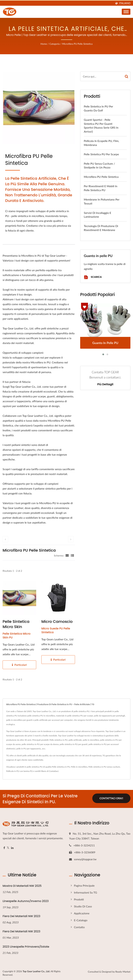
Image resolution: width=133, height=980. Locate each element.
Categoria (54, 44)
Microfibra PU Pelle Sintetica (77, 44)
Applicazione (82, 913)
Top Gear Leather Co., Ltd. (36, 971)
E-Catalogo (81, 920)
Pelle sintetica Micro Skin (16, 624)
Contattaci (54, 771)
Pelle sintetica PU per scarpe (101, 154)
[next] (71, 539)
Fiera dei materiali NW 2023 (21, 916)
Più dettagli (105, 384)
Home (44, 44)
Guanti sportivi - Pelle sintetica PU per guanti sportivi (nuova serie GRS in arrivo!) (101, 126)
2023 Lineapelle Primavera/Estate (26, 947)
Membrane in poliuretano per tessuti (102, 201)
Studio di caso (83, 906)
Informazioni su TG (85, 892)
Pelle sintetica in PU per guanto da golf (98, 108)
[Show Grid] (67, 555)
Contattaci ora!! (111, 798)
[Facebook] (4, 848)
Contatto (79, 927)
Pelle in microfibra (79, 767)
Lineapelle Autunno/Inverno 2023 (26, 901)
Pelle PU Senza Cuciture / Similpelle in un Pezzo (99, 165)
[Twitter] (8, 848)
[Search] (102, 76)
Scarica (93, 277)
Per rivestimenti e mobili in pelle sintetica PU (101, 188)
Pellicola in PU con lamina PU (19, 771)
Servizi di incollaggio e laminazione (97, 215)
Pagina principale (84, 885)
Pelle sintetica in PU (61, 767)
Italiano (125, 3)
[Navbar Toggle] (126, 12)
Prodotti (79, 899)
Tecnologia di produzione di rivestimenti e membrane (101, 228)
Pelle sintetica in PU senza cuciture (104, 767)
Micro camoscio (57, 622)
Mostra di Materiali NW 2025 (22, 886)
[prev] (5, 539)
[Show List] (72, 555)
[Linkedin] (12, 848)
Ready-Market (123, 972)
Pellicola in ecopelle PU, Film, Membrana (101, 143)
